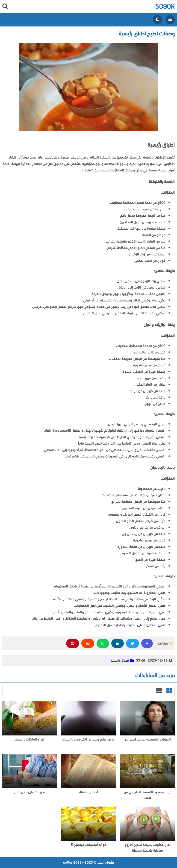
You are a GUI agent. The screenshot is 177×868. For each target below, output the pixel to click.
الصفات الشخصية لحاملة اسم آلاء (148, 739)
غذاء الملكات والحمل (29, 739)
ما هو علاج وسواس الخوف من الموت (88, 739)
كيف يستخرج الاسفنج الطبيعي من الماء (148, 795)
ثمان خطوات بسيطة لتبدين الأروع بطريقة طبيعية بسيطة (148, 848)
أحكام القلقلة (88, 792)
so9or (165, 6)
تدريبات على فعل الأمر (29, 792)
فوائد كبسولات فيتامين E (89, 845)
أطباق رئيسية (120, 660)
